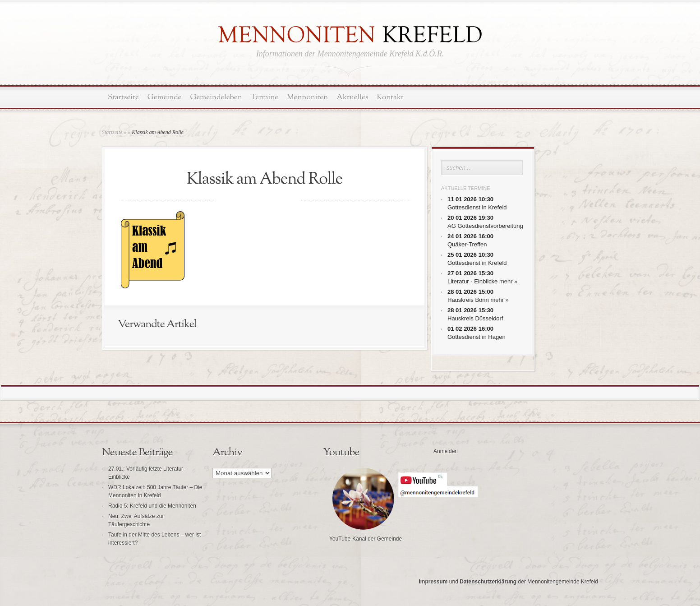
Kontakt (390, 97)
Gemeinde (165, 97)
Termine (265, 97)
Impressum (433, 582)
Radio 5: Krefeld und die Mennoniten (152, 506)
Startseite (123, 97)
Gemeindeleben (216, 97)
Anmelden (446, 451)
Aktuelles (352, 97)
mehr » (508, 281)
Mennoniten (307, 97)
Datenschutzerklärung (488, 582)
